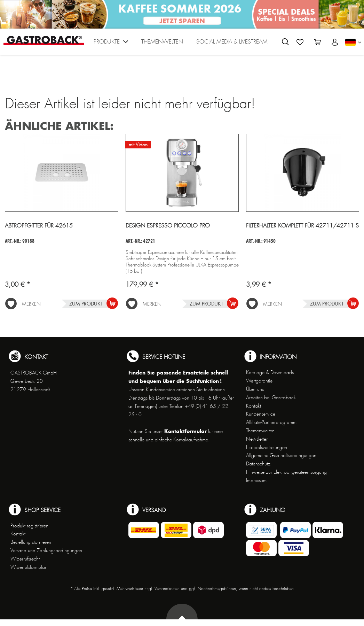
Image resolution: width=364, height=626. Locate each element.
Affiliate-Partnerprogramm (271, 422)
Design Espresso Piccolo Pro (168, 226)
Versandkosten (167, 589)
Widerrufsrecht (25, 559)
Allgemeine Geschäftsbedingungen (281, 455)
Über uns (255, 389)
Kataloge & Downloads (270, 372)
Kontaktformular (185, 431)
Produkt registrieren (29, 526)
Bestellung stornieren (31, 542)
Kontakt (254, 406)
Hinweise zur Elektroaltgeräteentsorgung (286, 472)
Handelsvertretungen (267, 447)
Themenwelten (260, 431)
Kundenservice (261, 414)
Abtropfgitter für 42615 (39, 226)
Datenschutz (258, 464)
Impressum (256, 480)
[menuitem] (111, 43)
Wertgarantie (259, 381)
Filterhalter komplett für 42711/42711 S (302, 226)
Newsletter (257, 439)
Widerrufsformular (28, 567)
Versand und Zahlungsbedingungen (46, 550)
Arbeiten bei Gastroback (271, 397)
